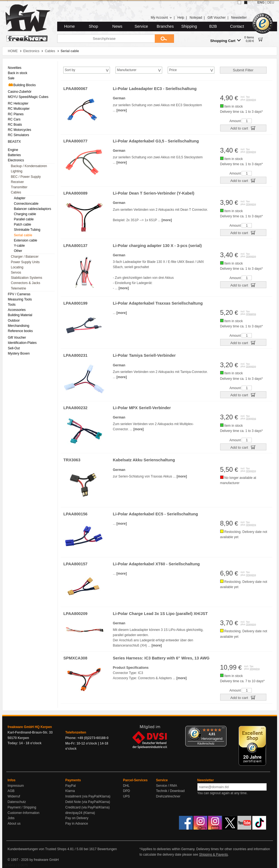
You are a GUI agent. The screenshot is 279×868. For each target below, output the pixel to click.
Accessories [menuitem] (17, 310)
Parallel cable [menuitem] (24, 219)
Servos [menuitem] (16, 273)
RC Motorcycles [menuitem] (20, 130)
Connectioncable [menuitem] (26, 204)
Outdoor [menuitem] (14, 321)
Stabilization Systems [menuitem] (27, 278)
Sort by (70, 70)
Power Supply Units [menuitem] (25, 262)
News (118, 26)
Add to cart (243, 128)
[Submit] (164, 39)
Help (181, 18)
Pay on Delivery (77, 818)
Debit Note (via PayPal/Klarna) (88, 802)
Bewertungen (107, 849)
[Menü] (223, 729)
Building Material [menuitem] (20, 315)
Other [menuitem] (18, 251)
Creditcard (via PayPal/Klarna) (88, 807)
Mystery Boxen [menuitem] (19, 353)
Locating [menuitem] (17, 267)
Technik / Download (170, 791)
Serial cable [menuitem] (23, 235)
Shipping (189, 26)
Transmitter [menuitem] (19, 187)
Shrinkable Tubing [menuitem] (27, 230)
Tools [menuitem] (12, 305)
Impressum (16, 786)
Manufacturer (127, 70)
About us (14, 824)
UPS (127, 796)
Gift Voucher (217, 18)
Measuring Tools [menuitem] (20, 299)
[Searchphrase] (106, 39)
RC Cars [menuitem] (14, 119)
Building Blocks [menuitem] (22, 85)
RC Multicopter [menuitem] (19, 109)
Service (141, 26)
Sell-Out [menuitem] (14, 348)
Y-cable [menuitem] (20, 246)
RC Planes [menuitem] (16, 114)
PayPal (71, 786)
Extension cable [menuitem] (26, 240)
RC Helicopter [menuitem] (18, 103)
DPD (127, 791)
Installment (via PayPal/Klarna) (88, 796)
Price (173, 70)
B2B (213, 26)
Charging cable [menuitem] (25, 214)
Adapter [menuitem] (20, 198)
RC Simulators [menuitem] (19, 135)
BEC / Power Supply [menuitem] (26, 177)
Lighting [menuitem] (17, 171)
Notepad (196, 18)
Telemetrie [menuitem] (19, 288)
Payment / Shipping (22, 807)
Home (69, 26)
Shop (93, 26)
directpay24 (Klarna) (80, 813)
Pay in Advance (77, 824)
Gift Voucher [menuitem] (17, 338)
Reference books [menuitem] (20, 331)
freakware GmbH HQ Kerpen (30, 727)
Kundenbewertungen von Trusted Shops (37, 849)
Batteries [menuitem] (14, 155)
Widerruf (14, 796)
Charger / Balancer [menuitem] (25, 257)
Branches (165, 26)
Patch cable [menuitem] (23, 224)
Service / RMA (167, 786)
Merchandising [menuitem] (19, 326)
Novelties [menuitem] (15, 68)
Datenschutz (17, 802)
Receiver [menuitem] (17, 182)
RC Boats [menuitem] (15, 125)
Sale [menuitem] (11, 78)
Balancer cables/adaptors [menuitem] (33, 209)
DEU (271, 2)
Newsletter (239, 18)
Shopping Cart (226, 40)
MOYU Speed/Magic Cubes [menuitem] (28, 97)
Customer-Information (24, 813)
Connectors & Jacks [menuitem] (26, 283)
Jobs (11, 818)
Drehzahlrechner (168, 796)
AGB (11, 791)
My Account (161, 18)
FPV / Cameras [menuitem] (19, 294)
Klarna (70, 791)
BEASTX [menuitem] (14, 142)
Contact (237, 26)
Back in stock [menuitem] (18, 73)
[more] (122, 110)
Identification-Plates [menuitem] (22, 343)
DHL (126, 786)
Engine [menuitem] (13, 150)
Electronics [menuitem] (16, 160)
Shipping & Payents (213, 855)
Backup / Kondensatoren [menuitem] (29, 166)
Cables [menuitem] (16, 192)
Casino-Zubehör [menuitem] (20, 92)
